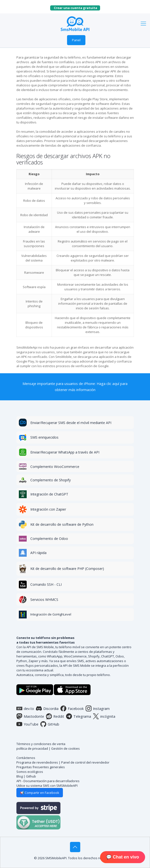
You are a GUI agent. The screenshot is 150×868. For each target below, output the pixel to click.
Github (31, 776)
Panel (76, 40)
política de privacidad (32, 748)
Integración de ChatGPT (49, 494)
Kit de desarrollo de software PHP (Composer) (67, 569)
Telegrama (79, 716)
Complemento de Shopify (51, 480)
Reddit (55, 716)
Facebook (72, 708)
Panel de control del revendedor (85, 762)
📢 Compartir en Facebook (40, 793)
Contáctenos (26, 758)
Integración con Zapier (48, 509)
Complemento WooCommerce (55, 467)
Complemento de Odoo (49, 539)
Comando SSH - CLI (46, 584)
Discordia (47, 708)
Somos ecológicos (30, 772)
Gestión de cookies (65, 748)
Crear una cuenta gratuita (77, 8)
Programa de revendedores (37, 762)
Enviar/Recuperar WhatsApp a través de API (65, 452)
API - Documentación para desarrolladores (48, 781)
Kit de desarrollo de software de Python (62, 524)
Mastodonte (30, 716)
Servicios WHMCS (44, 600)
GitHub (50, 724)
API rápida (38, 553)
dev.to (25, 708)
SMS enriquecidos (44, 437)
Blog (20, 776)
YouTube (27, 724)
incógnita (104, 716)
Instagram (98, 708)
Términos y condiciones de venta (41, 744)
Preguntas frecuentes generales (41, 767)
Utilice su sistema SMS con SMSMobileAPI (47, 786)
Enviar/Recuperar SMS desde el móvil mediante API (71, 423)
